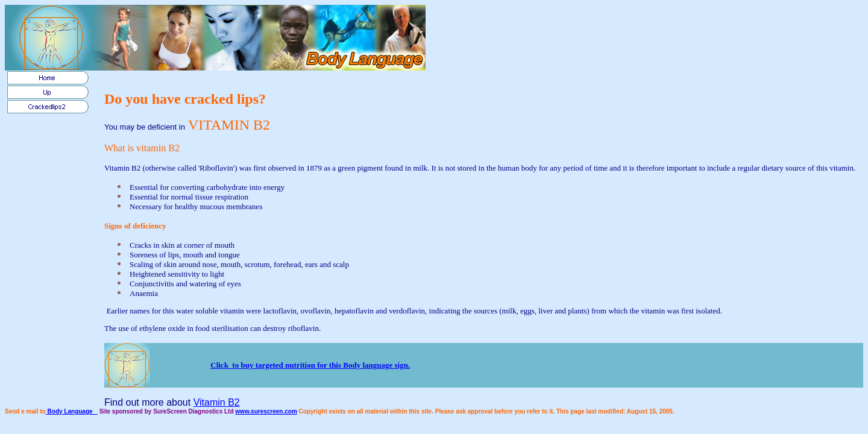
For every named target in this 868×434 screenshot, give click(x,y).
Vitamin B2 (217, 402)
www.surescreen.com (266, 411)
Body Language (72, 411)
